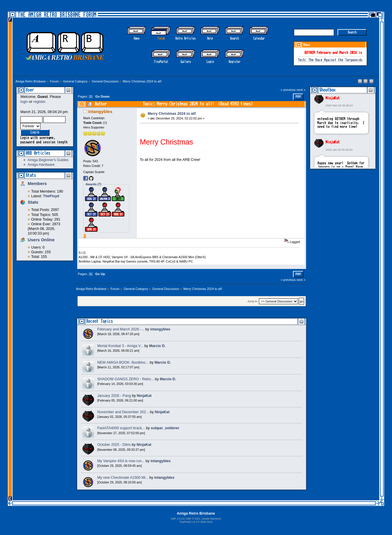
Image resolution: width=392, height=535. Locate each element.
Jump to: (253, 301)
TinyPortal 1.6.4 (188, 522)
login (24, 102)
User (30, 90)
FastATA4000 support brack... (121, 428)
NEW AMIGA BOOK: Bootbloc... (123, 362)
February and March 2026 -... (121, 329)
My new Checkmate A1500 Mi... (123, 478)
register (39, 102)
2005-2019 (206, 522)
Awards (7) (93, 184)
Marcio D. (157, 346)
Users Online (41, 240)
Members (37, 183)
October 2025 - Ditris (114, 445)
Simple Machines (211, 519)
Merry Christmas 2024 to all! (172, 114)
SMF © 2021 (193, 519)
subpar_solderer (165, 428)
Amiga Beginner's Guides (48, 160)
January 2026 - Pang (114, 396)
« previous (288, 90)
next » (301, 90)
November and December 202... (123, 412)
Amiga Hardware (41, 165)
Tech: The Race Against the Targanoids (330, 60)
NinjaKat (333, 98)
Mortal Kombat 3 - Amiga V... (120, 346)
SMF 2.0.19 (177, 519)
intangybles (100, 111)
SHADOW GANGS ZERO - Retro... (126, 379)
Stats (31, 175)
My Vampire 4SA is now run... (121, 461)
